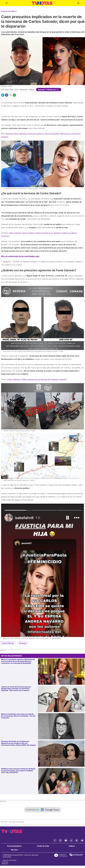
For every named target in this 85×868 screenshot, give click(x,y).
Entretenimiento (14, 846)
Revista (14, 850)
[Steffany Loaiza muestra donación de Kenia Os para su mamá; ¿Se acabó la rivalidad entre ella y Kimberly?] (61, 781)
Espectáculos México (9, 11)
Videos (72, 846)
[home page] (42, 3)
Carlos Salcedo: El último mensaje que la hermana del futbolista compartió (37, 379)
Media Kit (5, 864)
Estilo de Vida (43, 846)
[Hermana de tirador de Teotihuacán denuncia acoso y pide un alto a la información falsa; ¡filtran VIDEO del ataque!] (61, 754)
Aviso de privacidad (10, 860)
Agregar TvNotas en (49, 90)
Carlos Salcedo (8, 643)
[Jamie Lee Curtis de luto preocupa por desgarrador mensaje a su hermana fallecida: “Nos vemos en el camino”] (61, 699)
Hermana (23, 643)
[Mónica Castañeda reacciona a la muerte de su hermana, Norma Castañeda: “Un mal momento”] (61, 726)
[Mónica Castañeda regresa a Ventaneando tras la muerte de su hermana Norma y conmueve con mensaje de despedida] (61, 672)
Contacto (5, 862)
